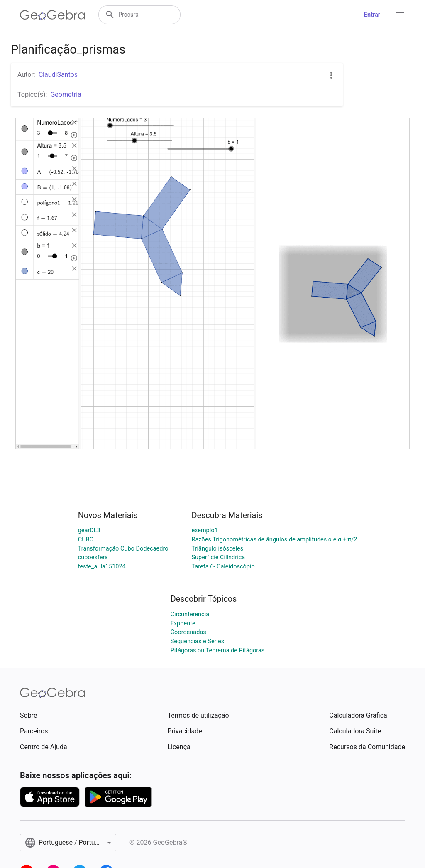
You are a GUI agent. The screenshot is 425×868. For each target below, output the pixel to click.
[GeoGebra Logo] (53, 15)
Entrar (372, 15)
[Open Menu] (400, 15)
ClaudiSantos (58, 75)
